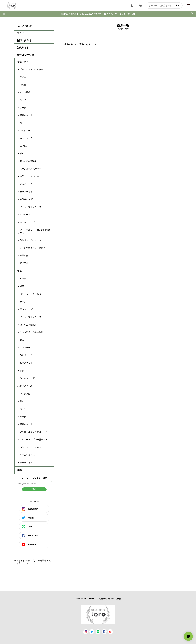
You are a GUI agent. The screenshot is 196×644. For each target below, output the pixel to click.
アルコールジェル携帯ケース (34, 432)
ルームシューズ (27, 222)
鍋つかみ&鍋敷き (28, 161)
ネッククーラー (27, 138)
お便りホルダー (27, 199)
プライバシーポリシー (85, 599)
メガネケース (26, 184)
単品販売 (24, 256)
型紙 (20, 271)
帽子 (22, 123)
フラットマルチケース (30, 207)
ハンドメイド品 (25, 386)
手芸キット (23, 62)
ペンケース (25, 215)
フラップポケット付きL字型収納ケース (34, 231)
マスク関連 (25, 394)
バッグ (23, 100)
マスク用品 (25, 92)
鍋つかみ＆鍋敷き (28, 325)
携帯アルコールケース (30, 176)
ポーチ (23, 108)
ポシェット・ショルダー (32, 69)
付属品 (23, 85)
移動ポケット (26, 115)
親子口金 (24, 263)
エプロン (24, 146)
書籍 (20, 470)
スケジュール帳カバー (30, 169)
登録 (34, 489)
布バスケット (26, 192)
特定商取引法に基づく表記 (110, 599)
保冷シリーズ (26, 131)
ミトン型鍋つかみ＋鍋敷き (33, 248)
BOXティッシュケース (31, 240)
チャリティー (26, 462)
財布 (22, 153)
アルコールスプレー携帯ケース (35, 440)
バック (23, 417)
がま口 (23, 77)
